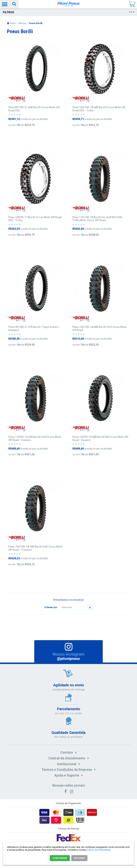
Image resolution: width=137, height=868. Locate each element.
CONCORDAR (60, 858)
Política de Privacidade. (99, 850)
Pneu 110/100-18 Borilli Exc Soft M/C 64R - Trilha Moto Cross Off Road (98, 219)
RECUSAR (79, 858)
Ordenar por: (51, 607)
